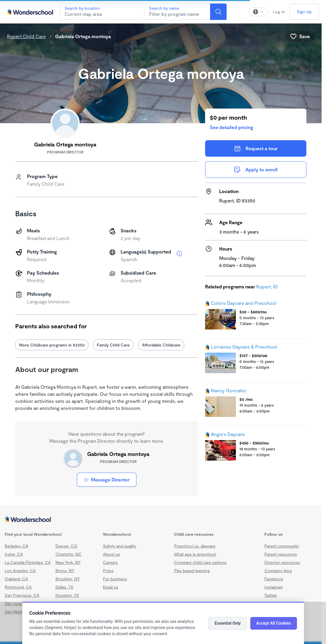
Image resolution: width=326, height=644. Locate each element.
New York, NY (68, 562)
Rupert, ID (267, 286)
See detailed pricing (232, 127)
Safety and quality (120, 546)
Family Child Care (113, 345)
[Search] (218, 12)
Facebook (274, 579)
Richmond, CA (18, 587)
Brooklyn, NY (68, 579)
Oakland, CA (16, 579)
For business (115, 579)
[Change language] (259, 12)
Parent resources (281, 554)
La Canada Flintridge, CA (28, 562)
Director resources (282, 562)
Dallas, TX (64, 587)
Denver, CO (66, 546)
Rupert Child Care (26, 36)
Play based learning (192, 571)
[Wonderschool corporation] (161, 520)
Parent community (282, 546)
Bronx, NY (65, 571)
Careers (110, 562)
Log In (279, 12)
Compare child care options (200, 562)
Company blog (278, 571)
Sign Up (304, 12)
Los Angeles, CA (20, 571)
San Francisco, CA (22, 595)
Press (108, 571)
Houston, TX (67, 595)
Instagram (274, 587)
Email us (111, 587)
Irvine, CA (14, 554)
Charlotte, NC (69, 554)
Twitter (271, 595)
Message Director (107, 480)
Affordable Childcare (161, 345)
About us (112, 554)
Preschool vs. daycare (195, 546)
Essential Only (228, 623)
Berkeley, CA (16, 546)
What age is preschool (195, 554)
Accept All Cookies (273, 623)
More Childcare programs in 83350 (52, 345)
